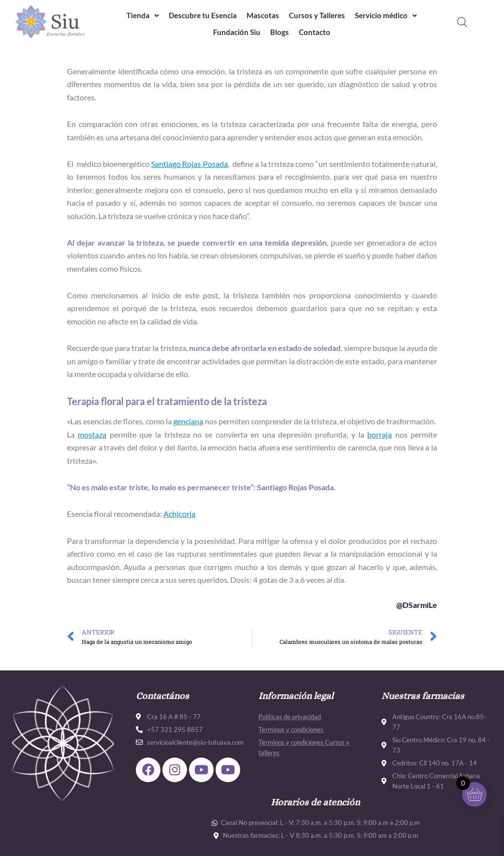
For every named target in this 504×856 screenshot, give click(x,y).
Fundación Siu (237, 32)
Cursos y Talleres (317, 15)
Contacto (315, 32)
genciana (188, 421)
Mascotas (263, 15)
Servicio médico (386, 15)
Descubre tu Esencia (203, 15)
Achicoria (179, 514)
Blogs (280, 32)
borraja (379, 434)
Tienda (143, 15)
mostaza (92, 434)
